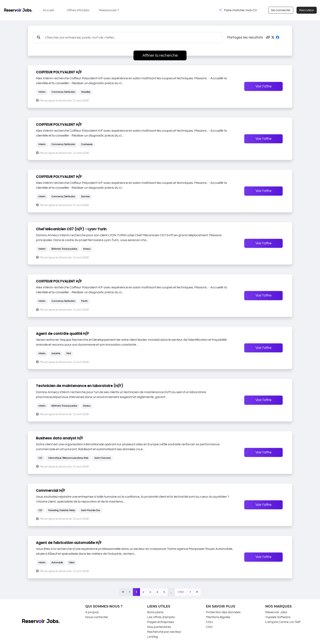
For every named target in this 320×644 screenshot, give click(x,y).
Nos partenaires (159, 627)
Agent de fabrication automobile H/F (69, 543)
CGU (209, 622)
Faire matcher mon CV (241, 10)
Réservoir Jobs (276, 612)
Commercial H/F (51, 491)
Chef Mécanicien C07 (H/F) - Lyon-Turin (71, 229)
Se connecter (281, 10)
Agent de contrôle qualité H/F (62, 334)
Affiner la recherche (160, 55)
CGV (209, 627)
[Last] (197, 592)
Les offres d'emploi (161, 617)
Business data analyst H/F (59, 438)
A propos (92, 612)
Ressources (108, 10)
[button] (268, 37)
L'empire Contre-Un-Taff (283, 622)
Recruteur (307, 10)
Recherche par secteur (164, 632)
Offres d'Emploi (78, 10)
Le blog (153, 637)
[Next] (190, 592)
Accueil (48, 10)
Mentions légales (218, 617)
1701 (181, 592)
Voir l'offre (263, 86)
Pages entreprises (161, 622)
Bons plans (155, 612)
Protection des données (223, 612)
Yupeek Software (278, 617)
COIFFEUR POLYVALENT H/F (59, 72)
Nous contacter (97, 617)
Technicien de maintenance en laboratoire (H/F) (79, 386)
